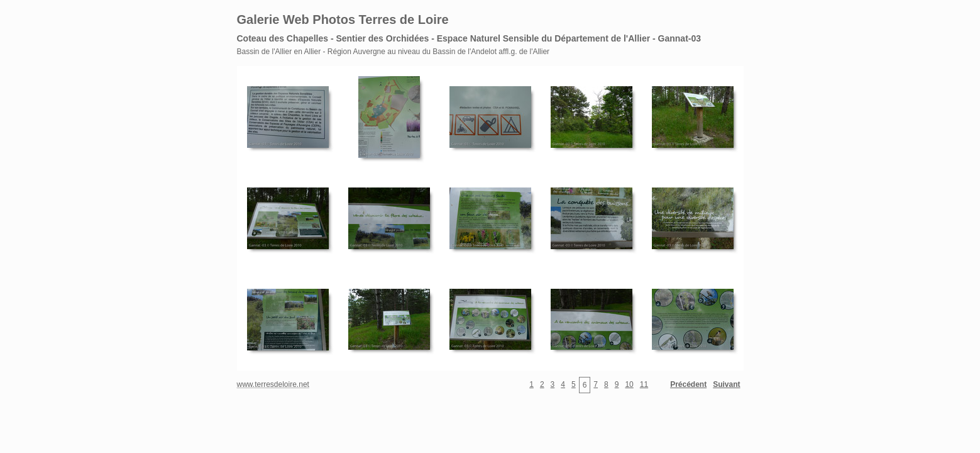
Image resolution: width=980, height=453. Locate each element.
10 (629, 384)
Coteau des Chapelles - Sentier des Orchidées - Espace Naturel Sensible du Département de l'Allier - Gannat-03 (469, 38)
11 (644, 384)
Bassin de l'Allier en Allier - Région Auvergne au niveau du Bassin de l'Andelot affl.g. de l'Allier (394, 52)
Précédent (688, 384)
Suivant (726, 384)
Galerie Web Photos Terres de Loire (343, 20)
